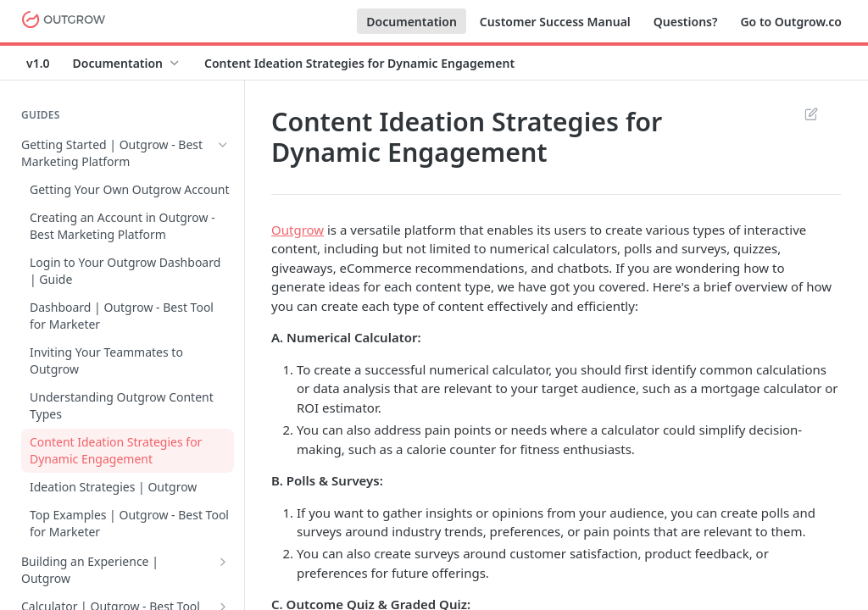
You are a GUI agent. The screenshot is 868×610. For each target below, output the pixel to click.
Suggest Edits (811, 114)
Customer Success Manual (555, 22)
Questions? (686, 22)
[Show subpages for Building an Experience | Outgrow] (223, 562)
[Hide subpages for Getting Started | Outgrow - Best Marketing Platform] (223, 145)
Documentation (412, 22)
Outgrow (298, 230)
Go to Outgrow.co (791, 22)
